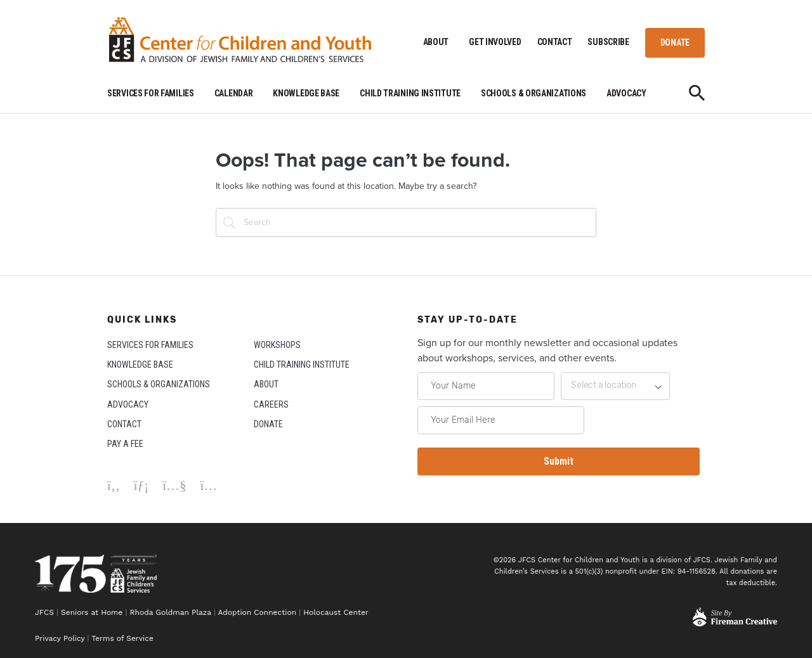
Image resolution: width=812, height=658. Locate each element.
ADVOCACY (626, 93)
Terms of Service (122, 638)
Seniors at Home (92, 612)
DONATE (675, 42)
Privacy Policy (60, 638)
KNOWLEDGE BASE (306, 93)
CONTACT (555, 42)
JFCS (44, 612)
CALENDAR (234, 93)
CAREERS (271, 404)
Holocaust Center (337, 612)
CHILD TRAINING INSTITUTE (410, 93)
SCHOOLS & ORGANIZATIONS (534, 93)
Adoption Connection (257, 612)
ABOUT (436, 42)
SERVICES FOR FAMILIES (151, 93)
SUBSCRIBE (608, 42)
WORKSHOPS (277, 345)
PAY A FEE (125, 444)
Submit (559, 461)
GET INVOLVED (495, 42)
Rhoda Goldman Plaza (171, 612)
